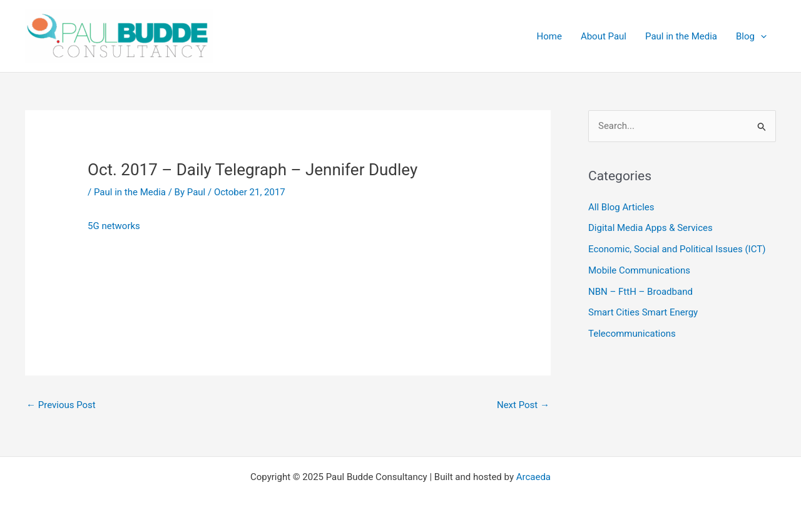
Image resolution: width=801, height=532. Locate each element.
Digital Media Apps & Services (650, 228)
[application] (761, 36)
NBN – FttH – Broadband (640, 292)
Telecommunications (632, 334)
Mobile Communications (639, 270)
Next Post (523, 405)
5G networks (114, 226)
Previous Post (61, 405)
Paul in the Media (130, 192)
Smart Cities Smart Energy (643, 312)
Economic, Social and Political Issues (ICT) (677, 249)
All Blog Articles (621, 207)
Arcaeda (533, 477)
